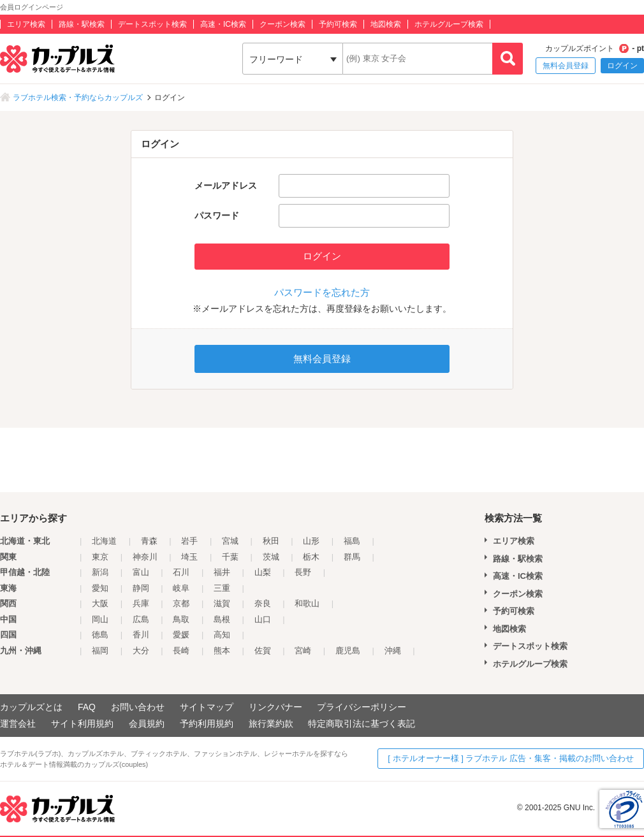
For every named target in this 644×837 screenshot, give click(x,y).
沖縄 (393, 651)
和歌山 (307, 603)
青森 (149, 541)
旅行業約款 (271, 724)
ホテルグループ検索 (449, 24)
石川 (181, 572)
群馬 (352, 557)
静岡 (141, 588)
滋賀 (222, 603)
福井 (222, 572)
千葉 (230, 557)
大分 (141, 651)
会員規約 (147, 724)
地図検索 (386, 24)
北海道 (104, 541)
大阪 (100, 603)
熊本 (222, 651)
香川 (141, 635)
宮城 (230, 541)
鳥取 (181, 619)
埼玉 (189, 557)
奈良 (263, 603)
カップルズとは (31, 707)
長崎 (181, 651)
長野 (303, 572)
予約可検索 (338, 24)
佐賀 (263, 651)
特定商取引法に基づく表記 (362, 724)
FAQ (87, 707)
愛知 (100, 588)
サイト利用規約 (82, 724)
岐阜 (181, 588)
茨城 (271, 557)
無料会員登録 (566, 66)
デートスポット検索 (152, 24)
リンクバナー (275, 707)
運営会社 (18, 724)
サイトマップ (207, 707)
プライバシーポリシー (362, 707)
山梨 (263, 572)
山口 (263, 619)
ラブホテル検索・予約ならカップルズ (78, 98)
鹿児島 (348, 651)
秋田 (271, 541)
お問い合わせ (138, 707)
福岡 (100, 651)
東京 (100, 557)
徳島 (100, 635)
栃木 (311, 557)
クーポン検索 (282, 24)
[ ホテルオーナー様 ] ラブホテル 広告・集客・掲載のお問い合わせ (511, 758)
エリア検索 (26, 24)
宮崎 (303, 651)
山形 (311, 541)
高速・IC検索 (223, 24)
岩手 (189, 541)
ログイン (622, 66)
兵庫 (141, 603)
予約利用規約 (207, 724)
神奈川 (145, 557)
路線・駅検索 (82, 24)
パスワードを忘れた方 (322, 292)
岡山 (100, 619)
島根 (222, 619)
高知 (222, 635)
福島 (352, 541)
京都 (181, 603)
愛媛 (181, 635)
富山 (141, 572)
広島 (141, 619)
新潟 (100, 572)
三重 (222, 588)
